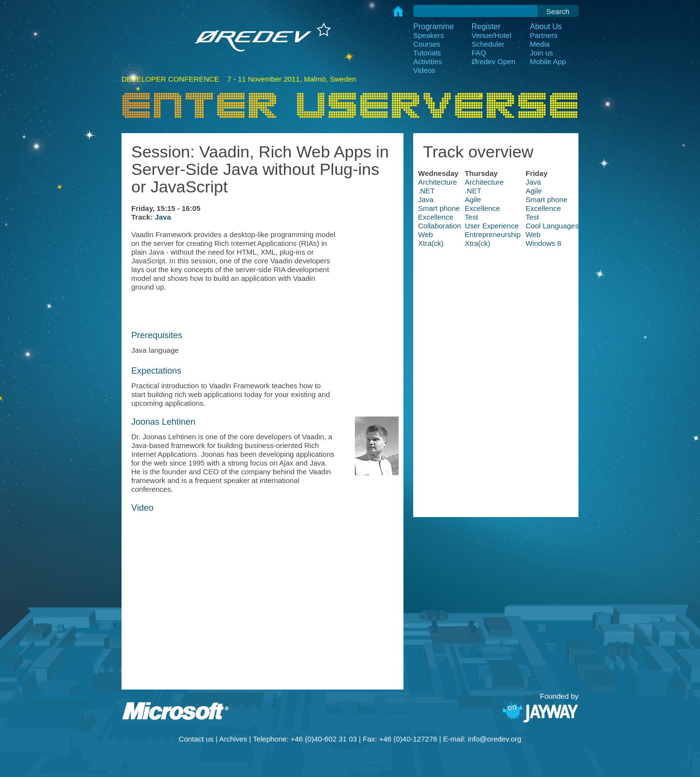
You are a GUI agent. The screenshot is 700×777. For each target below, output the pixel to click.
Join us (542, 53)
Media (540, 44)
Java (163, 217)
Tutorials (427, 53)
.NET (426, 191)
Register (486, 26)
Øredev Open (493, 61)
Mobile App (548, 61)
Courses (427, 44)
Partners (544, 35)
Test (472, 217)
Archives (233, 739)
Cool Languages (552, 226)
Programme (434, 26)
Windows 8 (543, 243)
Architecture (437, 182)
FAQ (479, 53)
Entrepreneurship (493, 234)
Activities (428, 61)
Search (558, 11)
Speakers (429, 35)
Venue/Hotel (491, 35)
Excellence (482, 208)
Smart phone (546, 199)
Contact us (196, 739)
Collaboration (439, 226)
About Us (546, 26)
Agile (534, 191)
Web (426, 234)
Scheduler (488, 44)
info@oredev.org (494, 739)
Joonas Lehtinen (163, 422)
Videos (424, 70)
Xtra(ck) (431, 243)
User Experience (492, 226)
